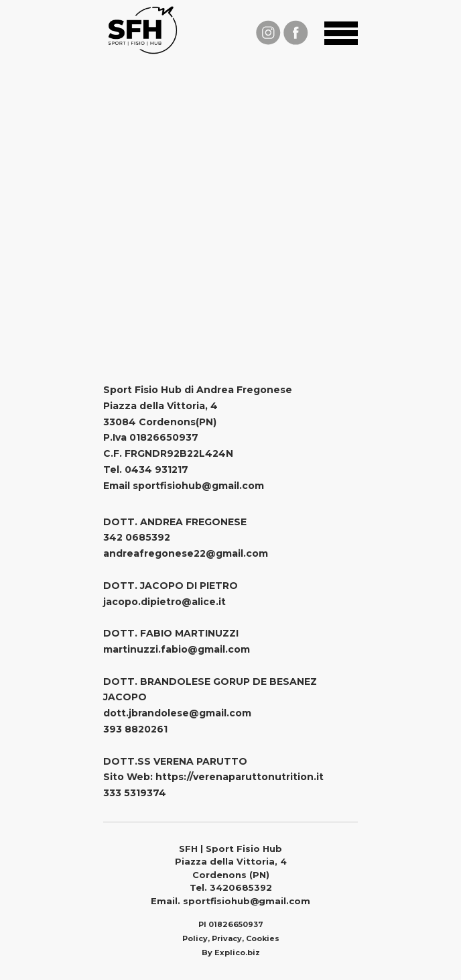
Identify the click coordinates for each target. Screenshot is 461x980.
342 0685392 (137, 537)
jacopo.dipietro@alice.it (164, 602)
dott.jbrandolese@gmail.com (177, 713)
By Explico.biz (231, 952)
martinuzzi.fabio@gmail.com (177, 649)
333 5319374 (135, 793)
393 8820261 (135, 729)
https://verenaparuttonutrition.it (240, 777)
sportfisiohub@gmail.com (198, 486)
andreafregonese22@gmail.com (186, 553)
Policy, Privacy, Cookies (231, 938)
